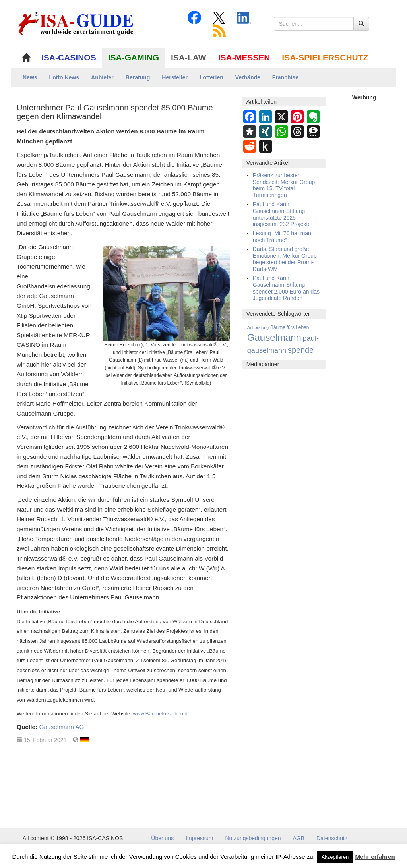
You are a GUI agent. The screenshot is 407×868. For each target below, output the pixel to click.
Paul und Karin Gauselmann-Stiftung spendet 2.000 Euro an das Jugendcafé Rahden (286, 288)
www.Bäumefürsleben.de (162, 714)
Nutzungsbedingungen (253, 838)
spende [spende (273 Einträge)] (301, 350)
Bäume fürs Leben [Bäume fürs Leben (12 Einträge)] (290, 327)
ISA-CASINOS (69, 57)
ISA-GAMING (134, 57)
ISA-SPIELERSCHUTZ (325, 57)
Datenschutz (332, 838)
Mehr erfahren (375, 857)
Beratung (138, 77)
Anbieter (102, 77)
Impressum (199, 838)
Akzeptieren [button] (335, 857)
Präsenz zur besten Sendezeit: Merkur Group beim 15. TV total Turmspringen (284, 185)
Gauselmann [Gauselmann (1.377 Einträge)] (274, 337)
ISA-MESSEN (244, 57)
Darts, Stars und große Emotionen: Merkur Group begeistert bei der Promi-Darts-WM (285, 259)
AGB (299, 838)
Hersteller (175, 77)
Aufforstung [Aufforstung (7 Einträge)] (258, 327)
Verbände (248, 77)
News (30, 77)
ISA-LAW (189, 57)
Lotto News (64, 77)
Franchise (285, 77)
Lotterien (211, 77)
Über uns (162, 838)
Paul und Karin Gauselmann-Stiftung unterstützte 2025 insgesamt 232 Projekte (282, 214)
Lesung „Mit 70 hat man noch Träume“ (282, 237)
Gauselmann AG (61, 727)
